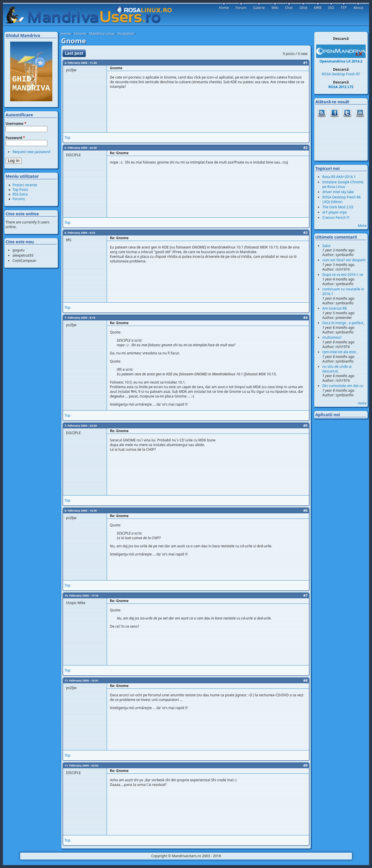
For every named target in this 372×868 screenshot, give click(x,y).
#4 (305, 318)
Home (66, 34)
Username (16, 124)
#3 (305, 233)
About (358, 8)
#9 (305, 765)
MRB (318, 8)
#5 (305, 426)
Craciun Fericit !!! (336, 218)
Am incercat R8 (335, 308)
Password (15, 138)
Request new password (31, 152)
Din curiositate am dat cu (343, 386)
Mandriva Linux (102, 34)
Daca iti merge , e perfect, (343, 323)
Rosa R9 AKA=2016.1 (339, 177)
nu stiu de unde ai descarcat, (337, 369)
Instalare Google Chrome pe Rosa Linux (343, 184)
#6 (305, 511)
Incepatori (126, 34)
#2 (305, 148)
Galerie (259, 8)
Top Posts (20, 190)
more (362, 403)
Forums (80, 34)
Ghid (303, 8)
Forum (241, 8)
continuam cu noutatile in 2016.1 (343, 291)
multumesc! (332, 337)
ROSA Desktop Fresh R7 (341, 74)
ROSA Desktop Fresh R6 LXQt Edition (341, 199)
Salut (326, 246)
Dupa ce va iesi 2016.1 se (343, 275)
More (362, 226)
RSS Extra (20, 194)
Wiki (275, 8)
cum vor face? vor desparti (344, 260)
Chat (289, 8)
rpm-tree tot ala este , (340, 352)
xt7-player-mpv (335, 212)
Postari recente (25, 185)
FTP (344, 8)
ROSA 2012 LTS (341, 87)
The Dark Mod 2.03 (338, 207)
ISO (331, 8)
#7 (305, 595)
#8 (305, 680)
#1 (305, 63)
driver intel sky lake (338, 192)
